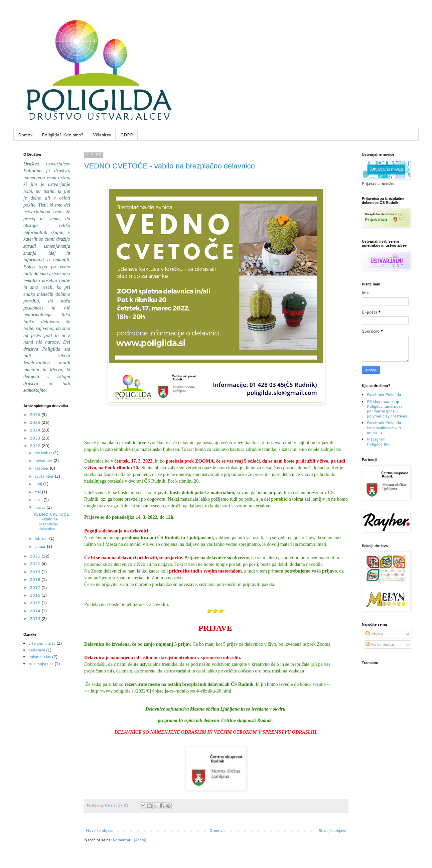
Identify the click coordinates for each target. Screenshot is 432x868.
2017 (36, 587)
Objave (374, 634)
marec (40, 507)
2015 (36, 603)
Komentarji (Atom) (129, 840)
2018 (36, 579)
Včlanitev (102, 135)
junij (39, 484)
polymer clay (40, 657)
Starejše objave (332, 830)
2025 (36, 422)
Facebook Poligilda (384, 395)
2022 (36, 446)
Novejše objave (100, 830)
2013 (36, 618)
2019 (36, 572)
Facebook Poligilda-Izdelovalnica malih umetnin (385, 427)
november (44, 460)
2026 (36, 415)
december (44, 453)
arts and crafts (42, 643)
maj (38, 492)
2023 (36, 438)
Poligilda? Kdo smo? (63, 135)
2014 (36, 611)
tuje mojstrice (41, 664)
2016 (36, 595)
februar (42, 538)
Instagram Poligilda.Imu (379, 441)
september (45, 476)
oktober (42, 468)
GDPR (127, 135)
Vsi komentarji (381, 644)
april (39, 500)
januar (41, 546)
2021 (36, 556)
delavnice (37, 650)
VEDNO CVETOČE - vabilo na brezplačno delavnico (170, 166)
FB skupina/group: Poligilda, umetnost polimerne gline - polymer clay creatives (387, 409)
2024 (36, 430)
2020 (36, 564)
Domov (25, 135)
